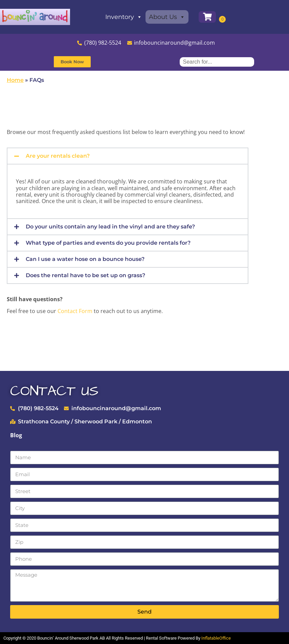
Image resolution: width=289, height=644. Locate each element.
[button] (128, 156)
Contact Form (75, 311)
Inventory (130, 17)
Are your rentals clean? (58, 156)
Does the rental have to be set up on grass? (85, 275)
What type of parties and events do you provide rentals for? (108, 243)
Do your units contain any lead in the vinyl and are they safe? (110, 227)
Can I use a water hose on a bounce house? (85, 259)
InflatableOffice (216, 638)
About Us (173, 17)
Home (15, 80)
